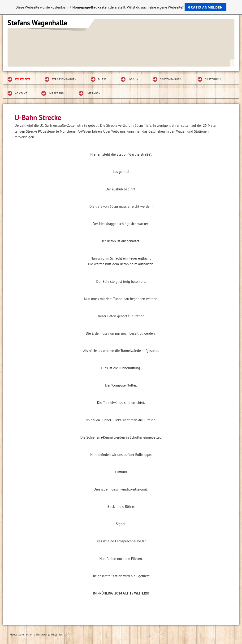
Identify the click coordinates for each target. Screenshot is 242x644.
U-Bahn (133, 79)
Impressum (56, 93)
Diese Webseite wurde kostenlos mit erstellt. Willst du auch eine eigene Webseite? (121, 7)
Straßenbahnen (64, 79)
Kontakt (21, 93)
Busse (102, 79)
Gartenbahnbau (172, 79)
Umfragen (93, 93)
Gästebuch (213, 79)
